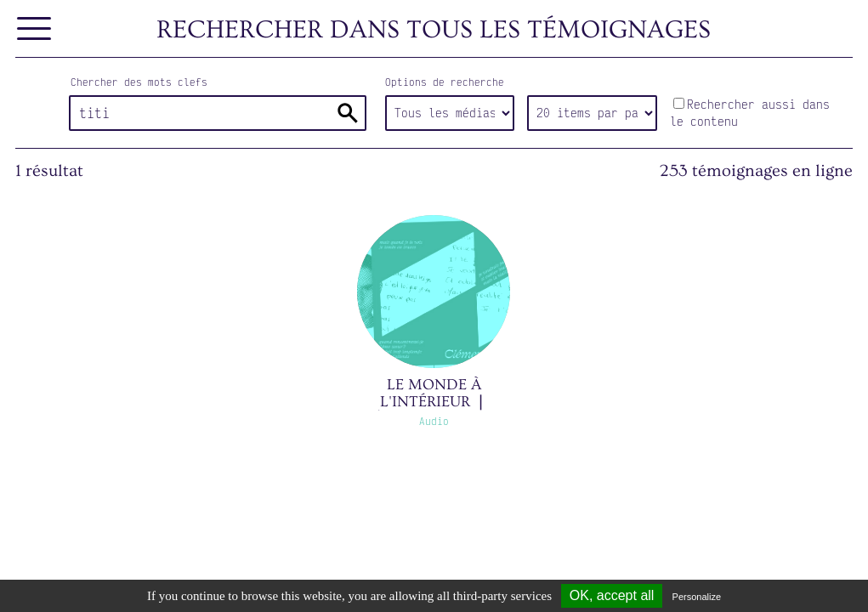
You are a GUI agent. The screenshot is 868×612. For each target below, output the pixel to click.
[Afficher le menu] (35, 30)
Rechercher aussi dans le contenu (750, 113)
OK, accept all (612, 595)
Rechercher (348, 113)
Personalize (697, 597)
